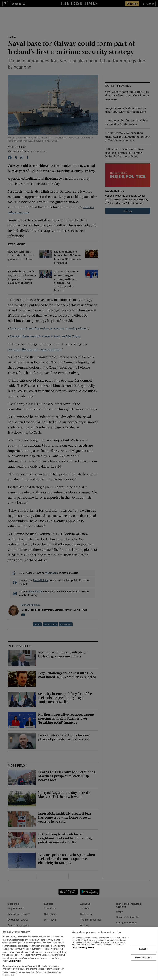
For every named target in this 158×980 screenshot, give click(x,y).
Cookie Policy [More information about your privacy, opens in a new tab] (15, 961)
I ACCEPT (143, 949)
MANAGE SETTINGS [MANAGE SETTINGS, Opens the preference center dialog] (143, 958)
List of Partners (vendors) (83, 948)
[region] (79, 954)
